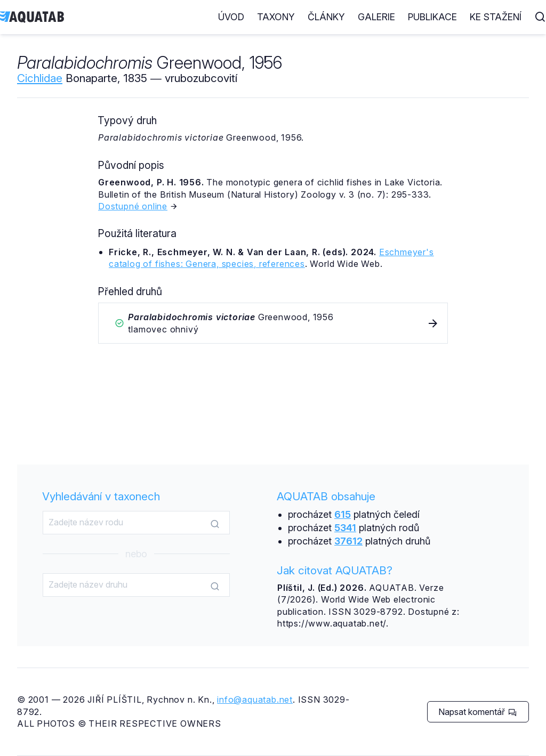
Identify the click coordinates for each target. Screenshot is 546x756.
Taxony (276, 17)
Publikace (432, 17)
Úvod (231, 17)
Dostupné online (133, 206)
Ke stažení (496, 17)
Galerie (376, 17)
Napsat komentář (477, 712)
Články (326, 17)
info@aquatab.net (255, 700)
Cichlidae (40, 78)
